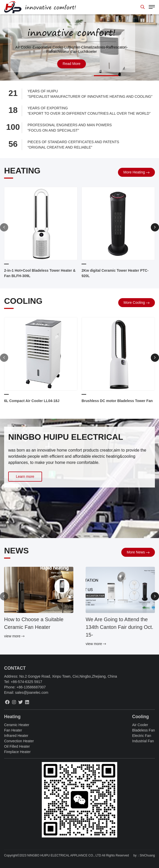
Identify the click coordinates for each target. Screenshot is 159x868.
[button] (53, 76)
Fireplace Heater (17, 752)
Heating (12, 717)
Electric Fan (142, 736)
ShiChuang (147, 855)
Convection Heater (19, 741)
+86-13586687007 (31, 687)
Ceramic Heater (17, 725)
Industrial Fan (143, 741)
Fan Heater (13, 730)
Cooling (140, 717)
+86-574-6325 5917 (27, 682)
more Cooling (134, 303)
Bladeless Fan (143, 730)
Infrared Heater (16, 736)
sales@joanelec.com (32, 693)
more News (136, 552)
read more (71, 64)
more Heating (134, 172)
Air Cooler (140, 725)
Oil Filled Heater (17, 746)
